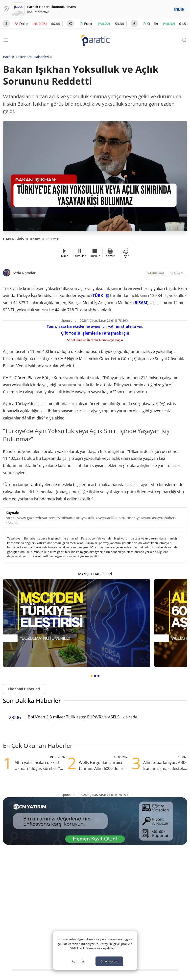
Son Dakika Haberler (32, 700)
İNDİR (179, 9)
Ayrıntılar (78, 961)
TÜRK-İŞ (100, 295)
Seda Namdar (24, 273)
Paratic (9, 57)
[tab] (92, 676)
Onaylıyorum (109, 961)
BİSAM (141, 303)
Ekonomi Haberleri (34, 57)
